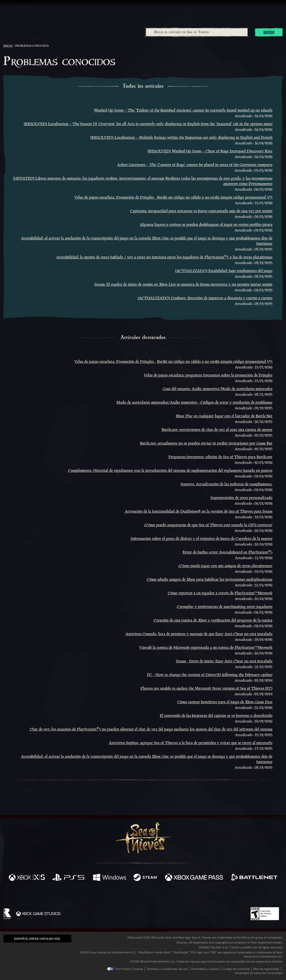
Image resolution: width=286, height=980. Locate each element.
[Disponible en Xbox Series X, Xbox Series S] (27, 878)
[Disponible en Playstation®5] (69, 878)
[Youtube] (142, 895)
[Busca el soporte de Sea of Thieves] (197, 32)
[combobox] (197, 32)
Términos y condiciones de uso (167, 969)
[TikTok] (171, 895)
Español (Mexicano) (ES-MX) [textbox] (37, 939)
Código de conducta (236, 969)
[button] (37, 938)
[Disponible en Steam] (146, 878)
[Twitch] (124, 895)
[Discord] (160, 896)
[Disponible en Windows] (110, 878)
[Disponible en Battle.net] (254, 878)
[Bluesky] (183, 896)
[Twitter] (112, 895)
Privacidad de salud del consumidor (259, 973)
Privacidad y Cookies (205, 969)
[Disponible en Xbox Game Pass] (194, 878)
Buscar (269, 33)
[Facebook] (102, 895)
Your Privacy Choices (129, 969)
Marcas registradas (266, 969)
